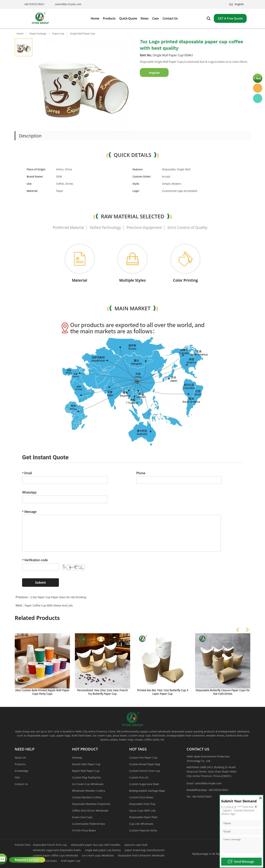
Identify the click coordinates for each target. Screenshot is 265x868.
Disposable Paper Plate (143, 817)
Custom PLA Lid (139, 777)
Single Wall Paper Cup (83, 33)
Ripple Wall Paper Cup (86, 771)
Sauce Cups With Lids (142, 811)
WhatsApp (29, 492)
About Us (20, 758)
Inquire (154, 73)
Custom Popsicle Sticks (143, 830)
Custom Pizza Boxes (141, 797)
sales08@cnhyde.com (68, 4)
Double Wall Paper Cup (86, 764)
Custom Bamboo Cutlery (87, 797)
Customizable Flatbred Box (88, 824)
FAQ (17, 777)
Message (29, 512)
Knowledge (22, 771)
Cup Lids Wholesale (141, 824)
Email (27, 473)
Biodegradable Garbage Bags (147, 791)
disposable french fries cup (50, 845)
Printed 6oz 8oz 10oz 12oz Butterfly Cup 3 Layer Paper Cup (163, 692)
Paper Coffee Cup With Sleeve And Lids (49, 605)
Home (20, 33)
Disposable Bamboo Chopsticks (91, 804)
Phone (141, 473)
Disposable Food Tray (142, 804)
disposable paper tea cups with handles (96, 845)
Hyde (258, 88)
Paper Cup (58, 33)
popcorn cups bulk (136, 845)
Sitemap (77, 758)
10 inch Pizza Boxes (84, 830)
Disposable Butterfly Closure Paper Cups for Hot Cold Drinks (223, 692)
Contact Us (21, 784)
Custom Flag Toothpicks (86, 777)
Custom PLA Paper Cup (143, 758)
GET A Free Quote (230, 18)
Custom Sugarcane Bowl (144, 784)
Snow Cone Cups (82, 817)
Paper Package (38, 33)
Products (20, 764)
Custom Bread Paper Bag (145, 764)
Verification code (35, 560)
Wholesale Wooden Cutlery (89, 791)
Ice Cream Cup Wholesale (88, 784)
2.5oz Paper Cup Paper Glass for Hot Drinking (58, 597)
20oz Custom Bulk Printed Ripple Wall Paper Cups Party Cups (42, 692)
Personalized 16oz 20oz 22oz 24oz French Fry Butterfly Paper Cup (103, 692)
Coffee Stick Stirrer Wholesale (90, 811)
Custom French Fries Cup (145, 771)
